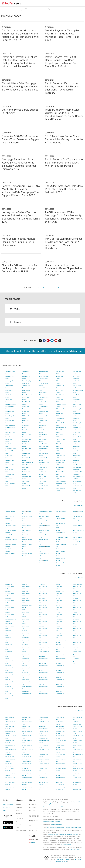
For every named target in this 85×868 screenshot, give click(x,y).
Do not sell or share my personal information (56, 807)
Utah (74, 516)
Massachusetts (43, 512)
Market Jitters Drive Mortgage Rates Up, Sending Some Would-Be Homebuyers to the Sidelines (20, 86)
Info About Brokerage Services (56, 828)
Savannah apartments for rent (77, 607)
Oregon (58, 533)
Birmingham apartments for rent (10, 654)
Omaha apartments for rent (60, 600)
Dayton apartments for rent (26, 612)
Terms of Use (77, 802)
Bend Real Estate (10, 425)
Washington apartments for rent (77, 661)
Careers (5, 810)
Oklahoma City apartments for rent (60, 593)
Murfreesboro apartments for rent (43, 680)
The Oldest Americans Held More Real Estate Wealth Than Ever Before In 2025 (64, 189)
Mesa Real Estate (44, 444)
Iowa (24, 530)
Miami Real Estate (44, 446)
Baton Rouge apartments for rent (10, 647)
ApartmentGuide (34, 828)
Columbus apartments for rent (26, 593)
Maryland (25, 554)
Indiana (24, 526)
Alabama (8, 512)
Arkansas (8, 526)
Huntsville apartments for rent (26, 675)
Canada (32, 842)
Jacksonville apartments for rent (26, 694)
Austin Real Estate (11, 404)
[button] (2, 8)
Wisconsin (76, 542)
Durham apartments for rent (26, 633)
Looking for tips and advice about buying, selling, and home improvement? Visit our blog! (43, 351)
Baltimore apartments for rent (10, 633)
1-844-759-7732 (75, 849)
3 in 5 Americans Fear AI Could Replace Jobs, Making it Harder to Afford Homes (64, 139)
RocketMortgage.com (67, 844)
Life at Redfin (20, 819)
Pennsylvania (59, 537)
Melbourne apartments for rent (43, 635)
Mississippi (42, 526)
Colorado (8, 535)
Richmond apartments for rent (60, 666)
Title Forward (33, 831)
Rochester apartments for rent (60, 680)
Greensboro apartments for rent (26, 661)
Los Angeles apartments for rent (43, 607)
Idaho (24, 516)
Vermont (75, 521)
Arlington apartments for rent (10, 600)
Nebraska (42, 535)
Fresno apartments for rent (26, 654)
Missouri (41, 530)
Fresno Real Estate (27, 462)
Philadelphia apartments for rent (60, 621)
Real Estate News (21, 831)
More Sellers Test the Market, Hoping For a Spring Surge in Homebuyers (19, 242)
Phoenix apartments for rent (60, 628)
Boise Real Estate (10, 437)
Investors (19, 825)
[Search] (49, 9)
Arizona (8, 521)
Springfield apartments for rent (77, 621)
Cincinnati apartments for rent (10, 689)
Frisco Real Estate (27, 465)
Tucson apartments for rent (77, 642)
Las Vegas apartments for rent (43, 600)
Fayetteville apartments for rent (26, 640)
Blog (17, 828)
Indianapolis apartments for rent (26, 682)
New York (59, 512)
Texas (74, 512)
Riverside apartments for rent (60, 673)
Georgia (8, 554)
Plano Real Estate (61, 427)
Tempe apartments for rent (77, 635)
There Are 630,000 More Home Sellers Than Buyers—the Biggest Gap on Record (21, 139)
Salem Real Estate (61, 481)
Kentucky (25, 540)
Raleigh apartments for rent (60, 654)
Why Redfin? (20, 804)
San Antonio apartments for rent (77, 593)
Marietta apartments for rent (43, 628)
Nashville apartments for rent (43, 687)
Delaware (8, 544)
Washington (76, 530)
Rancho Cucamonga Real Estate (61, 455)
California (8, 530)
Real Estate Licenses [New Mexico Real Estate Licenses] (56, 825)
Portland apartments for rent (60, 647)
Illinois (24, 521)
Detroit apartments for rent (26, 626)
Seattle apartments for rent (77, 614)
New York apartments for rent (43, 694)
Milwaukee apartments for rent (43, 659)
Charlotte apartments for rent (10, 668)
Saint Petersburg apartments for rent (77, 586)
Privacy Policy (50, 804)
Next (59, 288)
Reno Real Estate (61, 460)
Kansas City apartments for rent (43, 586)
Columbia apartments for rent (26, 586)
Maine (24, 549)
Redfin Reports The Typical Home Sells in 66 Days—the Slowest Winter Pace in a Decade (64, 163)
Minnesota (42, 521)
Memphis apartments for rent (43, 642)
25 (52, 287)
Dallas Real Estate (27, 395)
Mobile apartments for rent (43, 673)
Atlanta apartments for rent (10, 607)
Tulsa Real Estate (77, 465)
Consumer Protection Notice (73, 828)
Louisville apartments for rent (43, 614)
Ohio (57, 523)
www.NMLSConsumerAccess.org (57, 834)
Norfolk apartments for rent (60, 586)
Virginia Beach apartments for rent (77, 654)
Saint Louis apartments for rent (60, 694)
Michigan (42, 516)
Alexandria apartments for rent (10, 593)
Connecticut (9, 540)
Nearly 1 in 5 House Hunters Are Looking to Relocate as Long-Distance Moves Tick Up (20, 268)
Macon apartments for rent (43, 621)
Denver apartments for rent (26, 619)
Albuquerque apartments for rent (10, 586)
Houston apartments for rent (26, 668)
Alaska (7, 516)
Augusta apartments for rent (10, 614)
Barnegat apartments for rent (10, 640)
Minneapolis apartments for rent (43, 666)
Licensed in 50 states (73, 834)
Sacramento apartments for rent (60, 687)
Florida (7, 549)
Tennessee (59, 563)
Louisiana (25, 544)
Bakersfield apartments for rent (10, 626)
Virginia (75, 526)
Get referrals (7, 807)
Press (18, 822)
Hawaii (24, 512)
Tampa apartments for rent (77, 628)
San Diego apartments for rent (77, 600)
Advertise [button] (32, 810)
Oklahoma (59, 528)
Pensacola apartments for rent (60, 614)
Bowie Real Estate (10, 448)
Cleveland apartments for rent (10, 696)
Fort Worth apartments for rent (26, 647)
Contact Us (32, 804)
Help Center (33, 807)
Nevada (41, 540)
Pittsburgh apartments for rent (60, 635)
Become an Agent (8, 804)
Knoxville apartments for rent (43, 593)
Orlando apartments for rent (60, 607)
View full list (79, 505)
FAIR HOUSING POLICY (63, 859)
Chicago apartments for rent (10, 682)
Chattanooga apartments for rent (10, 675)
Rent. (31, 825)
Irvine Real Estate (44, 376)
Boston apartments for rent (10, 661)
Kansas (24, 535)
